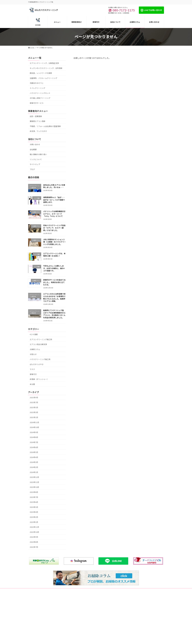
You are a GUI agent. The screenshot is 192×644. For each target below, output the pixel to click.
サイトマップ (35, 164)
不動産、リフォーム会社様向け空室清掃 (45, 126)
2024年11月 (34, 422)
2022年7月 (34, 547)
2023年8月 (34, 492)
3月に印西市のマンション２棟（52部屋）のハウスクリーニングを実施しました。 (54, 242)
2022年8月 (34, 542)
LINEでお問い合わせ (153, 10)
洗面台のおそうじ (37, 83)
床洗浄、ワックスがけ (38, 131)
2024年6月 (34, 447)
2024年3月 (34, 462)
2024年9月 (34, 432)
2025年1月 (34, 417)
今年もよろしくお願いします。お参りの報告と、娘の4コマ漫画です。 (54, 268)
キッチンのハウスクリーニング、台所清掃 (46, 68)
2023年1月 (34, 522)
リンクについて (36, 159)
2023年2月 (34, 517)
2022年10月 (34, 532)
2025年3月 (34, 412)
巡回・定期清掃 (36, 116)
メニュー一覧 (44, 591)
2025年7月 (34, 402)
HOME (33, 591)
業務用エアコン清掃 (37, 121)
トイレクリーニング (37, 88)
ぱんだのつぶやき (37, 364)
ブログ (32, 169)
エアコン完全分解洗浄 (38, 344)
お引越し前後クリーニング (40, 98)
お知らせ (33, 354)
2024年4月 (34, 457)
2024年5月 (34, 452)
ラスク (32, 369)
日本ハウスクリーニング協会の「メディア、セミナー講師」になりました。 (54, 228)
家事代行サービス (37, 103)
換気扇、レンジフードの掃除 (41, 73)
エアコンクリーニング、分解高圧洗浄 (44, 63)
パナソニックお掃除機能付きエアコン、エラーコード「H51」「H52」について (54, 214)
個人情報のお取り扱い (38, 154)
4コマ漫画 (34, 334)
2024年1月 (34, 472)
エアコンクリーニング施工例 (41, 339)
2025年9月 (34, 397)
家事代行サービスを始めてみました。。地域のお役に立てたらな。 (54, 282)
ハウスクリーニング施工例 (40, 359)
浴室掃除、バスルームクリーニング (43, 78)
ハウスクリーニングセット (40, 93)
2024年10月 (34, 427)
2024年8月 (34, 437)
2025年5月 (34, 407)
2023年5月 (34, 507)
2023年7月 (34, 497)
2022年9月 (34, 537)
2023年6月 (34, 502)
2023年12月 (34, 477)
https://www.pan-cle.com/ (42, 627)
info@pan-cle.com (38, 624)
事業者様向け (68, 591)
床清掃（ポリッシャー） (39, 379)
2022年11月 (34, 527)
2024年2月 (34, 467)
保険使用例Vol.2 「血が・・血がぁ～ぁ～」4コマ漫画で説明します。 (54, 200)
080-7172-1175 (39, 609)
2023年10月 (34, 487)
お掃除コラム (35, 349)
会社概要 (33, 149)
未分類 (32, 384)
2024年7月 (34, 442)
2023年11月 (34, 482)
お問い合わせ (35, 144)
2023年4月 (34, 512)
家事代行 (33, 374)
